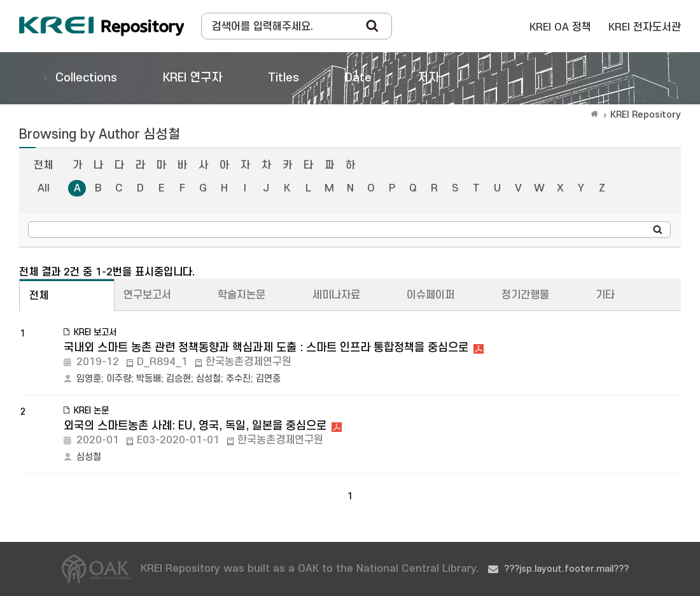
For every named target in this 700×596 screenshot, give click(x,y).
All (44, 188)
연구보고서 (147, 295)
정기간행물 (525, 295)
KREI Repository (646, 115)
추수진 (238, 379)
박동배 (149, 379)
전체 (43, 165)
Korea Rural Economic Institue (102, 26)
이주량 (119, 379)
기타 (605, 295)
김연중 (268, 379)
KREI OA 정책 (560, 27)
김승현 (178, 379)
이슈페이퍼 (430, 295)
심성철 (208, 379)
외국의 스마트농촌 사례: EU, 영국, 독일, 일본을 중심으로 (195, 426)
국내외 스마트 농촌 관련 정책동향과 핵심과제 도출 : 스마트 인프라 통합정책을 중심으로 (266, 348)
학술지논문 (241, 295)
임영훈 (89, 379)
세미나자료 (336, 295)
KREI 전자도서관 (645, 27)
